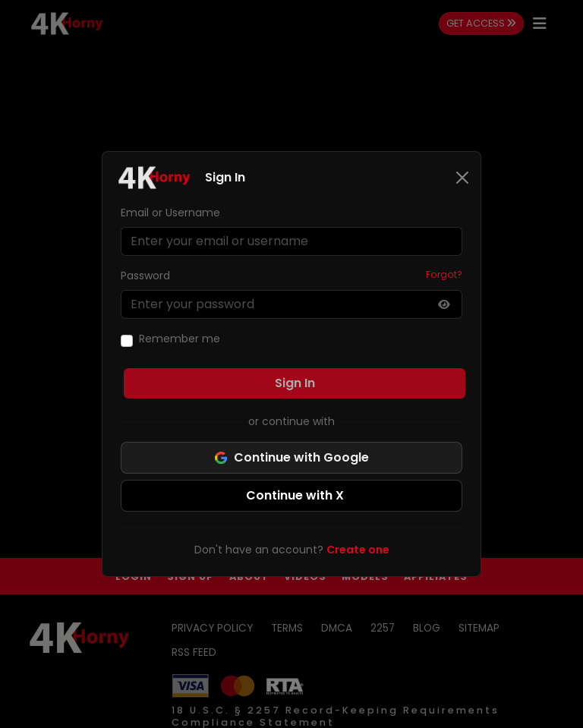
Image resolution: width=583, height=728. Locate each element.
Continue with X (295, 495)
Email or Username (170, 213)
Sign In (295, 383)
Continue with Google (291, 457)
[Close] (462, 178)
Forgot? (444, 274)
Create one (358, 550)
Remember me (180, 339)
